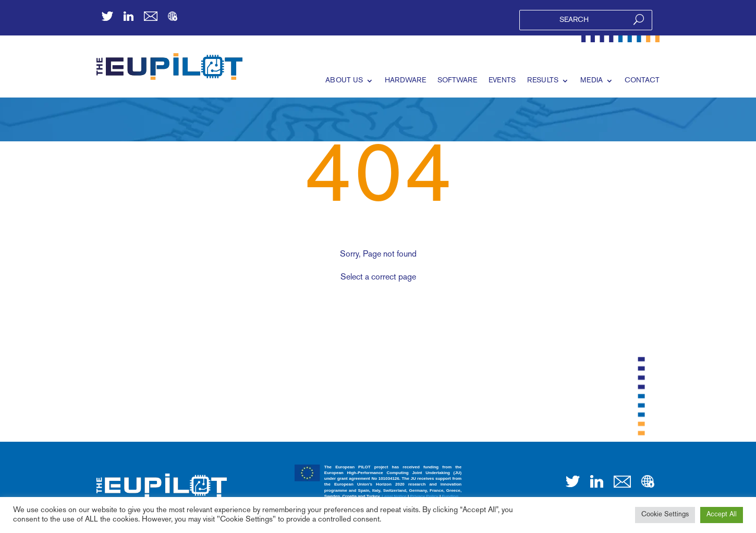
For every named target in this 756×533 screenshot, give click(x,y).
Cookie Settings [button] (665, 515)
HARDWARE (405, 81)
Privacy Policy (424, 496)
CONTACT (642, 81)
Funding (450, 496)
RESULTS (543, 81)
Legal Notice (394, 496)
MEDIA (592, 81)
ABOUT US (344, 81)
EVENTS (502, 81)
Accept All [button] (722, 515)
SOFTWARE (457, 81)
